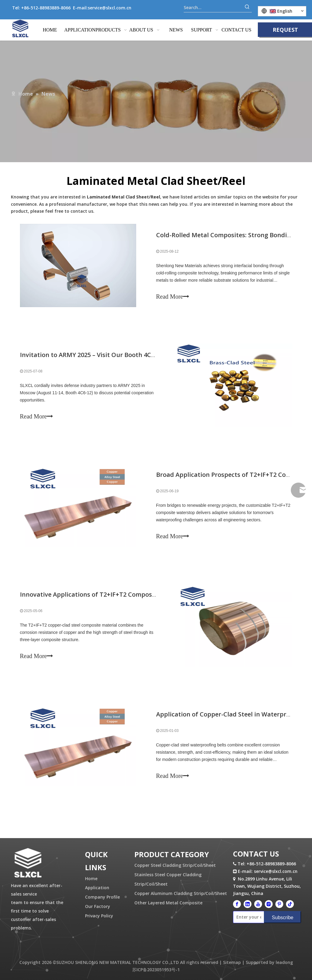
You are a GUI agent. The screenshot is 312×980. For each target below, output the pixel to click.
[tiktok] (290, 904)
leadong (284, 962)
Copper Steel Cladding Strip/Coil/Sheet (175, 865)
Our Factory (98, 906)
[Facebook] (237, 904)
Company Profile (102, 897)
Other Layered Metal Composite (168, 903)
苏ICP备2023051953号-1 (156, 970)
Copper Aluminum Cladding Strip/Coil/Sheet (181, 893)
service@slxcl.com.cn (110, 8)
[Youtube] (258, 904)
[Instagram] (269, 904)
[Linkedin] (248, 904)
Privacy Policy (99, 916)
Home (91, 878)
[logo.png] (28, 863)
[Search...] (213, 8)
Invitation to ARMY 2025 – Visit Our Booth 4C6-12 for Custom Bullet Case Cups (135, 355)
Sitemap (232, 962)
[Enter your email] (247, 917)
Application (97, 888)
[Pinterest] (279, 904)
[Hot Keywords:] (247, 8)
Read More (173, 297)
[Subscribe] (282, 917)
